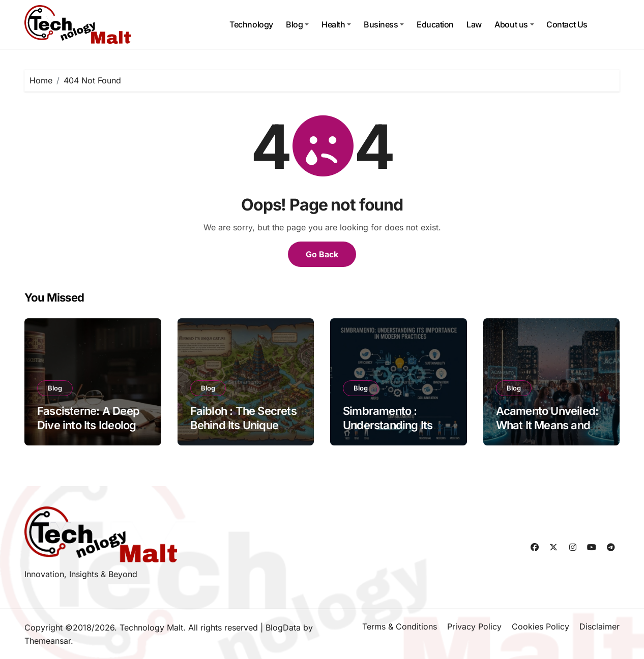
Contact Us (567, 24)
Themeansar (48, 641)
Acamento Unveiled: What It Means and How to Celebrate (547, 425)
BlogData (283, 627)
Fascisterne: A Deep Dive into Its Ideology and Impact (90, 425)
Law (474, 24)
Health (336, 24)
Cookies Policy (540, 626)
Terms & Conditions (400, 626)
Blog (297, 24)
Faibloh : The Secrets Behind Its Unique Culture (243, 425)
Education (435, 24)
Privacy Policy (474, 626)
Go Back (322, 254)
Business (384, 24)
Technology (251, 24)
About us (514, 24)
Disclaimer (599, 626)
